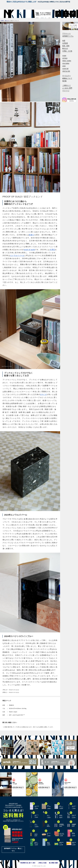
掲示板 (64, 81)
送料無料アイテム (68, 36)
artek (64, 66)
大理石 (52, 250)
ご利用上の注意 (42, 863)
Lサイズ (43, 394)
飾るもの (65, 48)
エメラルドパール (17, 256)
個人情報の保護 (53, 863)
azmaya (65, 58)
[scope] (17, 14)
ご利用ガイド (67, 85)
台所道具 (65, 43)
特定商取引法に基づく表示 (28, 863)
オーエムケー (67, 76)
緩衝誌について (67, 78)
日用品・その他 (67, 51)
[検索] (64, 93)
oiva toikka (66, 63)
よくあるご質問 (67, 88)
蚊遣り (32, 235)
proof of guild (29, 250)
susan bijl (65, 69)
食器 (64, 41)
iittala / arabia (67, 61)
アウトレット (67, 33)
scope (64, 56)
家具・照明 (66, 46)
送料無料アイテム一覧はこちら (13, 850)
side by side (66, 71)
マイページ (66, 91)
